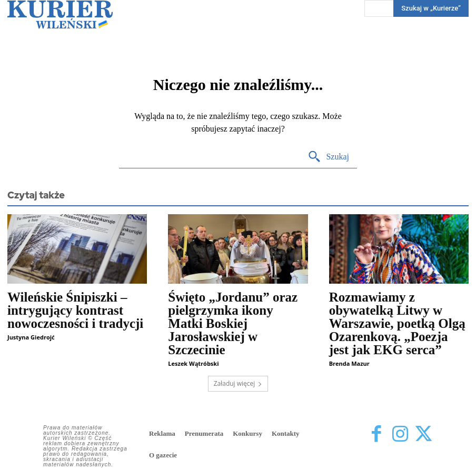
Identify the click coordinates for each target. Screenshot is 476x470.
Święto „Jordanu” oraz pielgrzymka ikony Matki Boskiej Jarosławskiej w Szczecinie (233, 323)
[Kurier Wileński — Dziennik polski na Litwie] (60, 14)
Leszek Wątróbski (193, 363)
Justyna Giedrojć (31, 337)
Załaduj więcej (238, 383)
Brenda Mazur (349, 363)
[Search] (328, 157)
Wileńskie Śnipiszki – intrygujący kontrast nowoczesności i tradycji (75, 310)
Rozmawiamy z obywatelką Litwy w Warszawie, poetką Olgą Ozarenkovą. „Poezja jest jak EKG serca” (397, 323)
